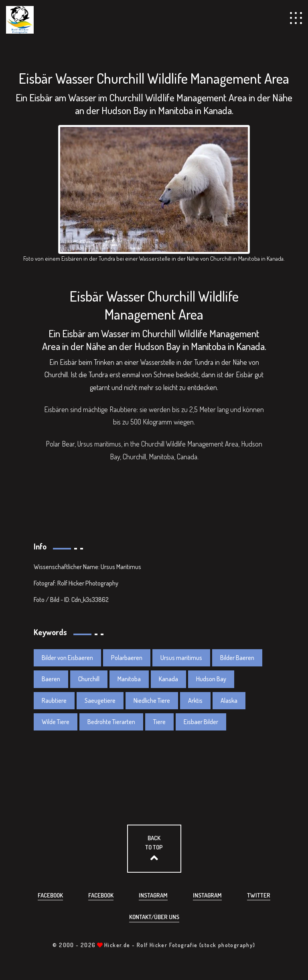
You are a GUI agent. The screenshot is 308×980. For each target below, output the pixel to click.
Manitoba (129, 679)
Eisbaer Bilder (201, 722)
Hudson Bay (211, 679)
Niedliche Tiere (152, 700)
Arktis (195, 700)
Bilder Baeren (237, 658)
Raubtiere (54, 700)
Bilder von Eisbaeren (67, 658)
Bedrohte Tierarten (111, 722)
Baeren (51, 679)
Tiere (159, 722)
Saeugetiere (100, 700)
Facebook (50, 895)
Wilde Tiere (56, 722)
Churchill (89, 679)
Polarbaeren (127, 658)
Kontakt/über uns (154, 917)
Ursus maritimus (181, 658)
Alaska (229, 700)
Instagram (153, 895)
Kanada (168, 679)
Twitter (259, 895)
